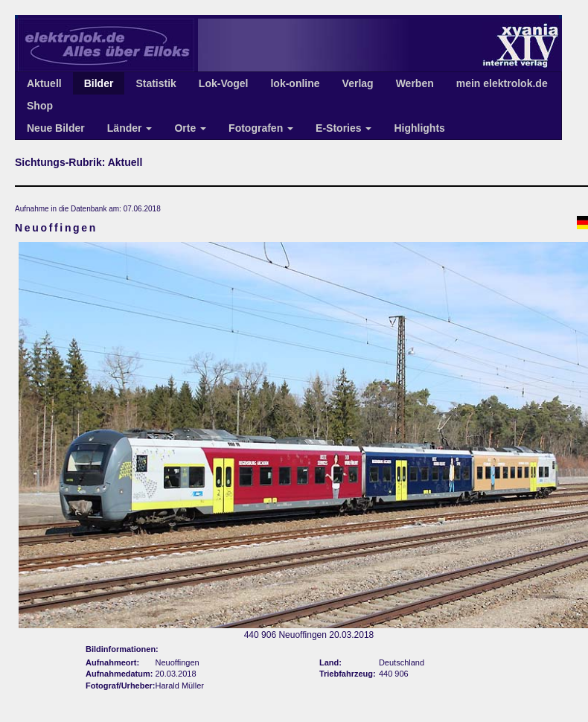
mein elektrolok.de (502, 83)
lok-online (295, 83)
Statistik (156, 83)
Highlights (419, 128)
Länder (130, 128)
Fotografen (261, 128)
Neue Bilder (56, 128)
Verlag (358, 83)
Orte (190, 128)
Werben (415, 83)
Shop (40, 106)
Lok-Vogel (224, 83)
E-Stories (343, 128)
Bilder (99, 83)
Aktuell (44, 83)
